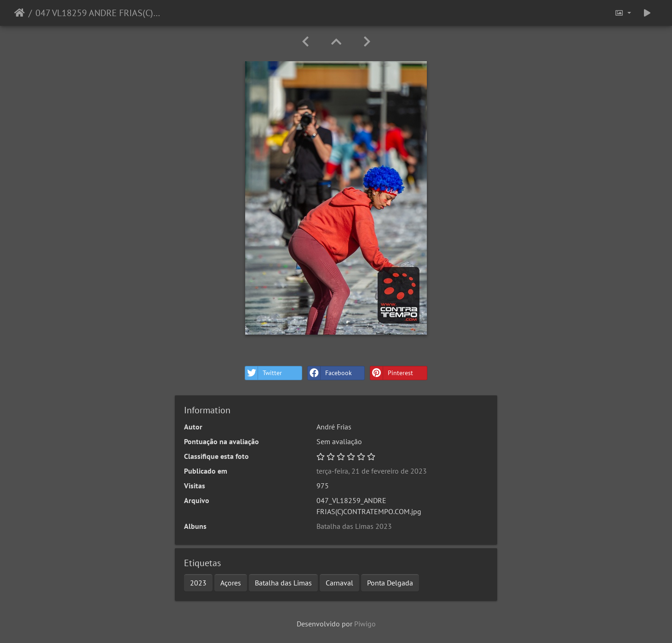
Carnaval (339, 583)
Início (20, 13)
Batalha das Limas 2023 (354, 526)
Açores (231, 583)
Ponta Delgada (390, 583)
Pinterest (392, 373)
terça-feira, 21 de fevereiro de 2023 (372, 471)
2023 (198, 583)
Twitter (264, 373)
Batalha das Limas (283, 583)
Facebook (330, 373)
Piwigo (365, 624)
